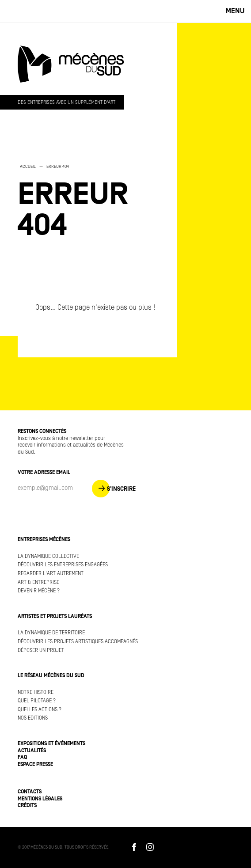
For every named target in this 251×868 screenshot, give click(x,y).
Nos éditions (33, 718)
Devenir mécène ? (39, 591)
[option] (88, 202)
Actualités (32, 751)
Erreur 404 (58, 167)
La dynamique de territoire (51, 633)
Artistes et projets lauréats (55, 616)
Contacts (30, 792)
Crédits (27, 805)
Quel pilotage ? (37, 701)
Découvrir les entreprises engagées (63, 565)
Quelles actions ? (40, 710)
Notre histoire (36, 692)
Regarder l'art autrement (51, 574)
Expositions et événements (51, 744)
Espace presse (35, 764)
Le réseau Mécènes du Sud (51, 676)
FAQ (23, 757)
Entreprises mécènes (44, 540)
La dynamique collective (48, 556)
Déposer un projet (41, 650)
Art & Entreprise (38, 582)
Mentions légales (40, 799)
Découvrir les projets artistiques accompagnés (78, 642)
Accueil (28, 167)
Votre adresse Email (44, 472)
